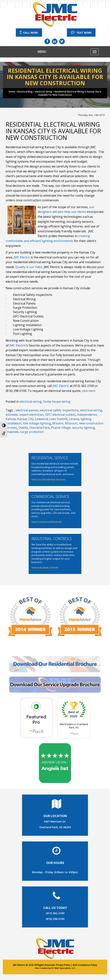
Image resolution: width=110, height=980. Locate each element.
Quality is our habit (29, 267)
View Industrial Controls (45, 568)
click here (89, 391)
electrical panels (27, 410)
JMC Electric (22, 257)
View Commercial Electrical (46, 522)
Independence (87, 415)
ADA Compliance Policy (85, 965)
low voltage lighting (37, 423)
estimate (12, 415)
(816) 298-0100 (55, 919)
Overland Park (39, 428)
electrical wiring (31, 402)
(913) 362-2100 (55, 913)
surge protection (32, 432)
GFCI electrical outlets (60, 415)
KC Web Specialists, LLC (63, 968)
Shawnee (12, 432)
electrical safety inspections (59, 410)
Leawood (41, 419)
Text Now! (81, 32)
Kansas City (25, 419)
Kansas (11, 419)
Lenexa (74, 419)
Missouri (71, 423)
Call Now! (29, 32)
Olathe (23, 428)
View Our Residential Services (49, 479)
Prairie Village (61, 428)
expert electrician (32, 415)
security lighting (84, 428)
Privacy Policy (63, 965)
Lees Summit (58, 419)
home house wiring (57, 402)
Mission (58, 423)
